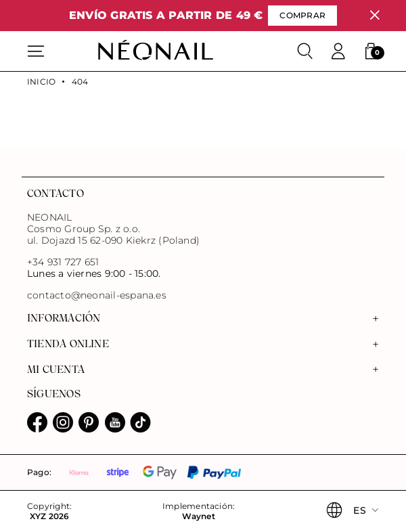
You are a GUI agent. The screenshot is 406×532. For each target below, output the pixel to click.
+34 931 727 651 (63, 262)
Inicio (41, 82)
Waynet (198, 516)
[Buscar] (305, 51)
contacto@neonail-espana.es (97, 295)
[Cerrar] (375, 15)
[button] (371, 51)
